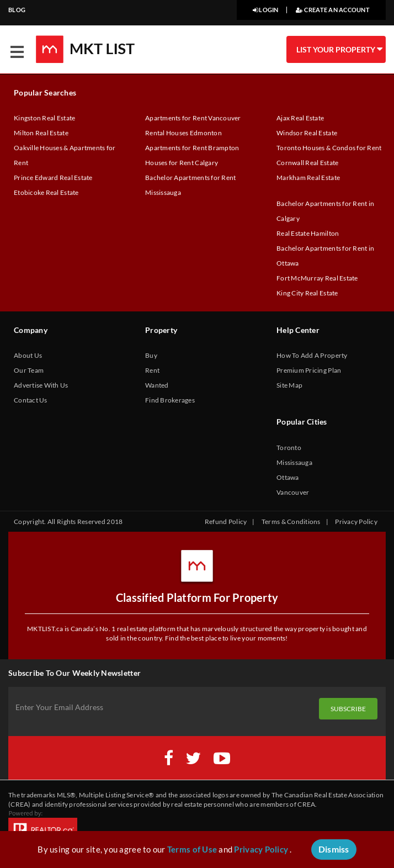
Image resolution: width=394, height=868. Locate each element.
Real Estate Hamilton (308, 233)
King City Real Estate (307, 293)
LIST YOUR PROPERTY (339, 49)
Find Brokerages (170, 400)
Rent (152, 370)
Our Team (29, 370)
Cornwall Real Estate (307, 163)
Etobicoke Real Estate (46, 192)
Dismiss (334, 849)
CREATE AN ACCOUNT (333, 10)
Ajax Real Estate (300, 118)
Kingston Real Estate (44, 118)
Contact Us (31, 400)
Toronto (289, 448)
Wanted (157, 385)
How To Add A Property (312, 355)
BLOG (17, 10)
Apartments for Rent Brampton (192, 148)
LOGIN (266, 10)
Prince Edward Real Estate (53, 178)
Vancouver (293, 492)
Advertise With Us (41, 385)
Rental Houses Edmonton (183, 133)
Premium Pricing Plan (309, 370)
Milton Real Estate (41, 133)
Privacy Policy (356, 522)
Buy (151, 355)
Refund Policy (226, 522)
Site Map (289, 385)
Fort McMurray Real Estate (317, 278)
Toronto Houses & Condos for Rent (329, 148)
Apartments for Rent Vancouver (193, 118)
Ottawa (288, 477)
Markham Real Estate (308, 178)
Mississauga (294, 462)
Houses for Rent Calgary (182, 163)
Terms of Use (192, 849)
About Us (28, 355)
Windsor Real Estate (307, 133)
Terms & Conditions (291, 522)
